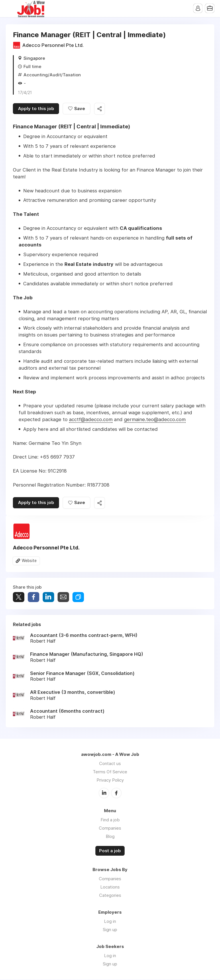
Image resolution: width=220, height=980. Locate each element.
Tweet (19, 598)
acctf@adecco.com (91, 420)
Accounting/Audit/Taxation (52, 75)
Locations (110, 888)
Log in (110, 922)
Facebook (116, 793)
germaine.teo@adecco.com (155, 420)
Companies (110, 828)
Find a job (110, 820)
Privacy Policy (110, 781)
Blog (110, 837)
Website (29, 561)
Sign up (110, 930)
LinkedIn (104, 793)
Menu (10, 9)
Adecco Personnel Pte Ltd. (53, 45)
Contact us (110, 764)
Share (34, 598)
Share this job (100, 109)
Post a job (110, 851)
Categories (110, 896)
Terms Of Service (110, 772)
